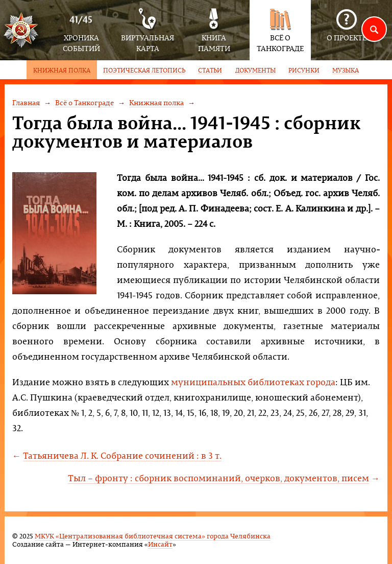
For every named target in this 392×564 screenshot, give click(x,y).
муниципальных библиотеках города (253, 382)
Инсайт (160, 544)
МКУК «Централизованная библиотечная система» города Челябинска (153, 536)
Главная (26, 102)
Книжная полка (156, 102)
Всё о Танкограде (84, 102)
